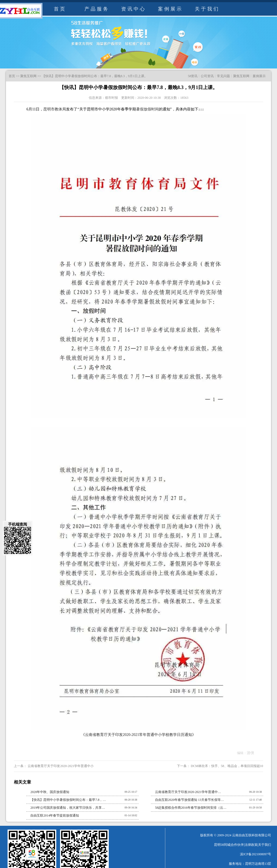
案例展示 (170, 9)
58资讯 (193, 76)
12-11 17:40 (255, 800)
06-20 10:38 (255, 792)
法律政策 (251, 845)
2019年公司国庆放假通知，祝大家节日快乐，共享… (68, 808)
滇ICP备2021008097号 (255, 854)
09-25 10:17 (131, 792)
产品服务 (97, 9)
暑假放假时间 (147, 109)
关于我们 (207, 9)
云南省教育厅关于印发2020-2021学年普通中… (188, 792)
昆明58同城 (222, 845)
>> (18, 76)
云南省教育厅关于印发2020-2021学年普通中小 (60, 766)
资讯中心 (134, 9)
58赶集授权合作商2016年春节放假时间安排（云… (191, 808)
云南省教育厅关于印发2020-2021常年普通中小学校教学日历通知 (139, 735)
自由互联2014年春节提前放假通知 (55, 815)
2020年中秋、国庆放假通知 (50, 792)
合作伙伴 (237, 845)
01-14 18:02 (131, 815)
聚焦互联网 (28, 76)
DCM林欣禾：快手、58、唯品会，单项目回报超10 (226, 766)
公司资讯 (207, 76)
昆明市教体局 (55, 109)
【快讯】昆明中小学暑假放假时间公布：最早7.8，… (68, 800)
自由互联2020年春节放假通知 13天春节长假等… (189, 800)
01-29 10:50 (255, 808)
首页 (60, 9)
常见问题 (223, 76)
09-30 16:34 (131, 808)
